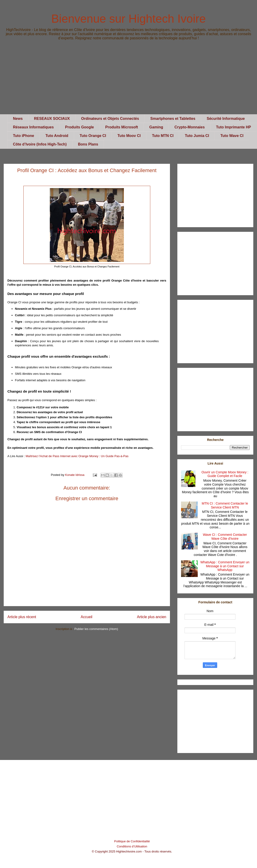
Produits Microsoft (122, 127)
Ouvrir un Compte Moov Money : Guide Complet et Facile (225, 474)
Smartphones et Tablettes (173, 119)
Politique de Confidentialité (132, 841)
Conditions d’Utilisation (132, 846)
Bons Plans (88, 144)
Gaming (156, 127)
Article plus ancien (152, 617)
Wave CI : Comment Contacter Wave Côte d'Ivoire (225, 537)
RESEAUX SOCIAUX (52, 119)
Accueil (87, 617)
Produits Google (79, 127)
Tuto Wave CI (232, 136)
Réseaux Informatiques (33, 127)
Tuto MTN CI (163, 136)
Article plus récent (22, 617)
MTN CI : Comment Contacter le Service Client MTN (225, 505)
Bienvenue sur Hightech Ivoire (128, 19)
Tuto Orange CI (93, 136)
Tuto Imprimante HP (233, 127)
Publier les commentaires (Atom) (96, 629)
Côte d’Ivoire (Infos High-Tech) (40, 144)
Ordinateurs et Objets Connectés (110, 119)
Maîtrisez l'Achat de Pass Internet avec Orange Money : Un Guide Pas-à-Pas (77, 456)
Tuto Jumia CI (197, 136)
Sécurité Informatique (226, 119)
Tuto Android (57, 136)
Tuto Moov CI (129, 136)
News (18, 119)
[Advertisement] (128, 82)
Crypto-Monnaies (190, 127)
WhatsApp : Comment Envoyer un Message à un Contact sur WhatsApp (225, 566)
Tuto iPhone (24, 136)
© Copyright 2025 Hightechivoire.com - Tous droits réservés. (132, 851)
